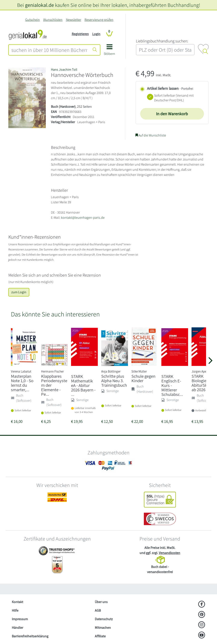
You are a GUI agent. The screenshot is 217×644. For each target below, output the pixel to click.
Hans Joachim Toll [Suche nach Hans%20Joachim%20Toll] (64, 70)
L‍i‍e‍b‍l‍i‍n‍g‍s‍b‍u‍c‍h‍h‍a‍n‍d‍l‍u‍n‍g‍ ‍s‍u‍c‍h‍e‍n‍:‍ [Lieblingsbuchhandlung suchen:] (162, 41)
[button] (109, 51)
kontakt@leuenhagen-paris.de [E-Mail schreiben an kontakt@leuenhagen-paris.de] (83, 218)
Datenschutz (104, 619)
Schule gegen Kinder (143, 378)
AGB (98, 610)
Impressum (20, 619)
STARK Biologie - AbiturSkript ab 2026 (203, 383)
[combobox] (49, 50)
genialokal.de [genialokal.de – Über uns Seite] (39, 5)
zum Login (19, 292)
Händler (17, 628)
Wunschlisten (53, 20)
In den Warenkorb (172, 114)
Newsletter (74, 20)
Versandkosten (169, 553)
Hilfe (15, 610)
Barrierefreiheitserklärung (30, 636)
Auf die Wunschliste (151, 135)
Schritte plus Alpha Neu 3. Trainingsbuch (114, 381)
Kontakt (17, 602)
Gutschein (33, 20)
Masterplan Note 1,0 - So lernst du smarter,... (22, 383)
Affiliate (100, 636)
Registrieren (80, 34)
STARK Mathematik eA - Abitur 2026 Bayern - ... (83, 385)
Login (96, 34)
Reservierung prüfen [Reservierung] (99, 20)
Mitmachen (103, 628)
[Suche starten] (95, 50)
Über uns (101, 602)
